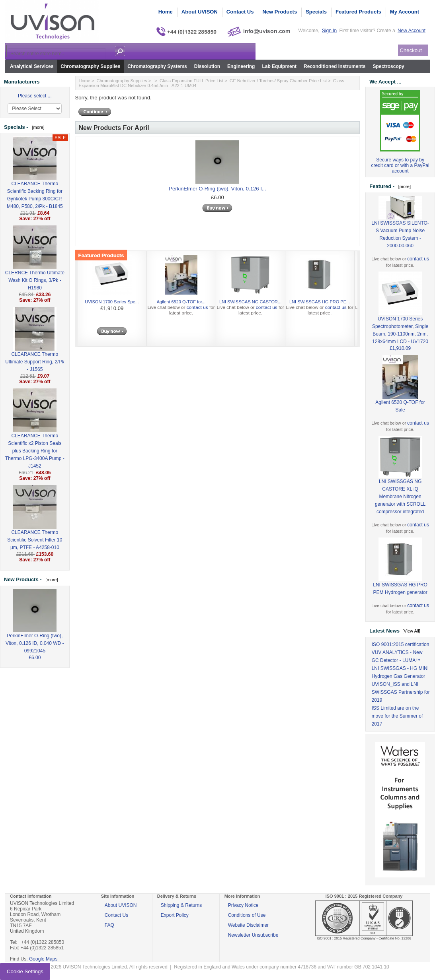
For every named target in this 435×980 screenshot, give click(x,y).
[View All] (411, 631)
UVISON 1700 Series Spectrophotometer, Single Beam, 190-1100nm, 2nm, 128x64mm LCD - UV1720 (400, 317)
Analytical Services (32, 66)
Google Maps (43, 959)
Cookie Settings (25, 971)
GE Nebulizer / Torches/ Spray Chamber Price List (278, 81)
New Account (412, 31)
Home (166, 12)
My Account (405, 12)
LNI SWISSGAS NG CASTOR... (250, 302)
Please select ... (35, 96)
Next (350, 301)
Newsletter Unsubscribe (253, 935)
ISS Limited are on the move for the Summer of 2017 (397, 716)
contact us (197, 307)
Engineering (241, 66)
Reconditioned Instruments (335, 66)
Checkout (411, 50)
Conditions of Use (247, 915)
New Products (280, 12)
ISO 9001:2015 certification (401, 644)
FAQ (109, 925)
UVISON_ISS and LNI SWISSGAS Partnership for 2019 (401, 692)
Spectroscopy (388, 66)
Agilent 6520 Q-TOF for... (181, 302)
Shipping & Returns (181, 905)
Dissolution (207, 66)
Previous (85, 301)
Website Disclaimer (248, 925)
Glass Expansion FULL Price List (191, 81)
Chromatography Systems (157, 66)
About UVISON (200, 12)
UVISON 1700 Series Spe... (112, 302)
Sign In (329, 31)
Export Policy (175, 915)
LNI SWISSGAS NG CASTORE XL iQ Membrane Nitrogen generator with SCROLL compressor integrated (400, 484)
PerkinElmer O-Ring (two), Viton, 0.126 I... (217, 189)
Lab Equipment (279, 66)
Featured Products (358, 12)
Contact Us (240, 12)
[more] (37, 127)
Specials (316, 12)
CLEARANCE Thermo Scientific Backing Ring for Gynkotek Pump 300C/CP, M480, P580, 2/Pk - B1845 (35, 182)
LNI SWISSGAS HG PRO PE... (320, 302)
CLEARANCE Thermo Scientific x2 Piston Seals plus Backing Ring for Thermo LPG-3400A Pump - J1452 (35, 438)
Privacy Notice (243, 905)
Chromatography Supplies (90, 66)
